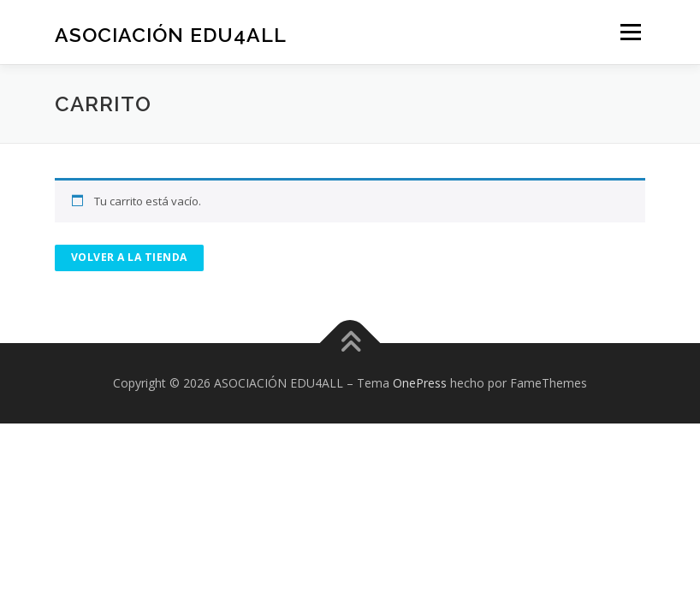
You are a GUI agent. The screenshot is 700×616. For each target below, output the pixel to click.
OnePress (420, 383)
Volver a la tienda (129, 257)
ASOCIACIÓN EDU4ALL (171, 34)
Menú (630, 32)
